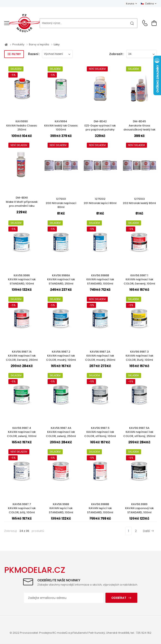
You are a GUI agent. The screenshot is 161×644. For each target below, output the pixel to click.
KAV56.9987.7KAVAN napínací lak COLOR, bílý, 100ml (22, 508)
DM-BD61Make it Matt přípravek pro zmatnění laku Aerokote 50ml (22, 204)
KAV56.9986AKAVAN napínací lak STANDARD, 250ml (61, 279)
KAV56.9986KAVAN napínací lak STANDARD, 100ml (22, 279)
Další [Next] (148, 531)
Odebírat (119, 598)
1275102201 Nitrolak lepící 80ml (100, 201)
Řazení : (34, 54)
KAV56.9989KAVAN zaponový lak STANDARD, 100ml (139, 508)
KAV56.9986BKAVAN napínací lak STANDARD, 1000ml (100, 279)
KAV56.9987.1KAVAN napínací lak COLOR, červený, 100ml (139, 279)
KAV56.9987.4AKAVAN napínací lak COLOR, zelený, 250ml (61, 432)
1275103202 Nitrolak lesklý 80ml (139, 201)
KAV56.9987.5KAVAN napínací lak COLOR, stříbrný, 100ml (100, 432)
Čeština (147, 4)
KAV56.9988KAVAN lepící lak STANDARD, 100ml (61, 508)
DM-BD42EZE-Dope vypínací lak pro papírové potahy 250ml (100, 128)
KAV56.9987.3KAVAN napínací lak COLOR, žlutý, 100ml (139, 356)
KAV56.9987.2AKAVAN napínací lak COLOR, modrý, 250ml (100, 356)
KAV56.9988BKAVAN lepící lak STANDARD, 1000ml (100, 508)
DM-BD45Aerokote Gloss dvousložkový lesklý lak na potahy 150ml (139, 128)
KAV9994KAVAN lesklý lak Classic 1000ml (61, 125)
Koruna (130, 4)
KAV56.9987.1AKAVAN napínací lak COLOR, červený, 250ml (22, 356)
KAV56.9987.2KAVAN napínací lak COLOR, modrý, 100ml (61, 356)
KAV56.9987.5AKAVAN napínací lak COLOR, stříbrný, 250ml (139, 432)
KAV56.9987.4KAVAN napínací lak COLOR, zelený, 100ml (22, 432)
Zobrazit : (117, 54)
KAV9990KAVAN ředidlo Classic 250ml (22, 125)
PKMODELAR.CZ (35, 570)
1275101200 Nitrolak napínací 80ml (61, 203)
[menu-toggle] (7, 23)
